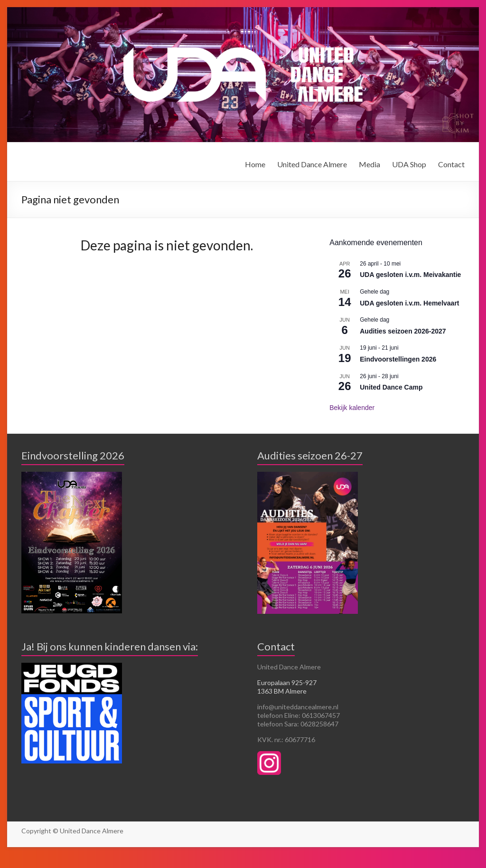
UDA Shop (409, 164)
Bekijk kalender (352, 408)
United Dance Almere (312, 164)
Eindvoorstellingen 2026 (398, 359)
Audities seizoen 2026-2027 (403, 331)
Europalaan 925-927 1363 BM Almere (287, 687)
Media (369, 164)
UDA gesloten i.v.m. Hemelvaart (409, 303)
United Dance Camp (391, 387)
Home (255, 164)
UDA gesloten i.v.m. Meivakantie (410, 275)
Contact (451, 164)
